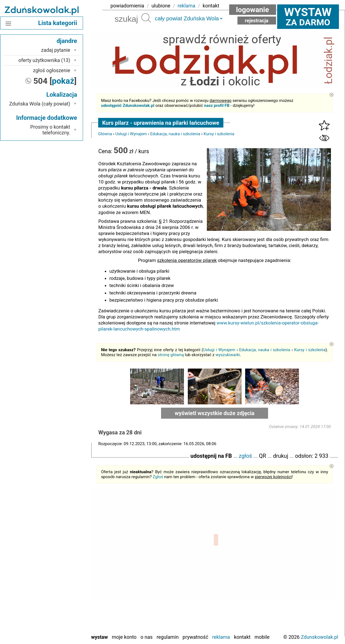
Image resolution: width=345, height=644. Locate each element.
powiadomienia (127, 6)
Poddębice (59, 592)
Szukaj (146, 18)
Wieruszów (59, 629)
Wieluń (63, 622)
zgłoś (245, 456)
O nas (147, 637)
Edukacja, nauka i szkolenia (175, 134)
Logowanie (253, 10)
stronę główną (171, 355)
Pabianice (60, 577)
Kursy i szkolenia (219, 134)
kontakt (211, 6)
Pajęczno (61, 584)
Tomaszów (59, 607)
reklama (186, 6)
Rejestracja (257, 21)
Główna (105, 134)
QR (263, 456)
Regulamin (168, 637)
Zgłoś (158, 477)
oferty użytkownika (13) (44, 60)
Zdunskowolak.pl (320, 637)
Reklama (221, 637)
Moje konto (124, 637)
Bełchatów (60, 540)
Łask (65, 547)
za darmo (308, 17)
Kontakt (242, 637)
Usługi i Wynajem (131, 134)
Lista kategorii (57, 23)
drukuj (281, 456)
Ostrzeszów (58, 569)
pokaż (63, 81)
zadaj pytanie (56, 50)
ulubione (161, 6)
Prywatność (195, 637)
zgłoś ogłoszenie (52, 70)
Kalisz (64, 562)
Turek (65, 614)
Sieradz (63, 599)
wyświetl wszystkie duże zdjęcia (215, 413)
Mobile (262, 637)
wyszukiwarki (228, 355)
